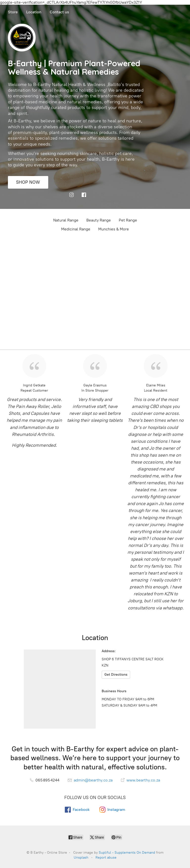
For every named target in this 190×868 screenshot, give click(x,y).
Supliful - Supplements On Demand (127, 853)
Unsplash (81, 857)
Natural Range (66, 220)
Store (13, 12)
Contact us (59, 12)
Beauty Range (99, 220)
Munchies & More (114, 229)
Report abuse (106, 857)
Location (34, 12)
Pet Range (128, 220)
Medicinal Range (76, 229)
